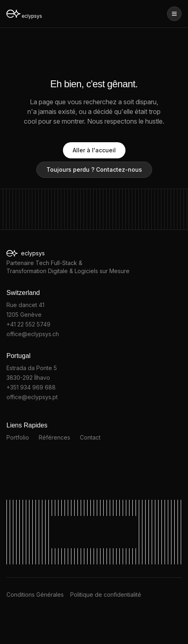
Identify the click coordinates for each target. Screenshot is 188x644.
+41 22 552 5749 (28, 324)
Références (54, 437)
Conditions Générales (35, 595)
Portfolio (18, 437)
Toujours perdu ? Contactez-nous (94, 169)
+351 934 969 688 (31, 387)
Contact (90, 437)
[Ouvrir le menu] (174, 14)
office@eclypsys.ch (33, 334)
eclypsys (39, 254)
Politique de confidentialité (106, 595)
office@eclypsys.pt (32, 397)
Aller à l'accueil (94, 150)
